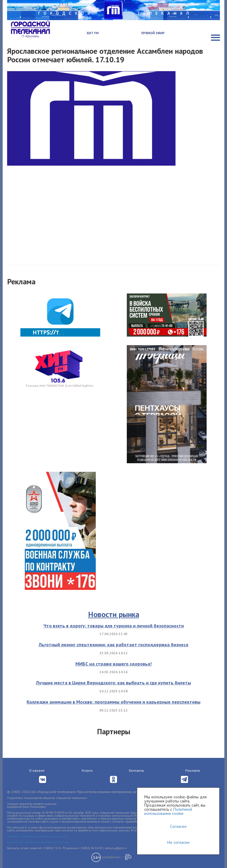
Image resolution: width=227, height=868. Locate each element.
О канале (37, 770)
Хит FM (93, 33)
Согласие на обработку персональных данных (38, 842)
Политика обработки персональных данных (37, 836)
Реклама (193, 770)
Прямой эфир (153, 33)
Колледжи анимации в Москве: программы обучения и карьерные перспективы (113, 702)
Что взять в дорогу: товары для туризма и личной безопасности (114, 626)
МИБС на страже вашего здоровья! (113, 664)
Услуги (87, 770)
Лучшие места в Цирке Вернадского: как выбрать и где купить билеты (113, 683)
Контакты (136, 770)
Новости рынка (114, 614)
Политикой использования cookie (168, 811)
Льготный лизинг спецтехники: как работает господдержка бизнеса (113, 645)
